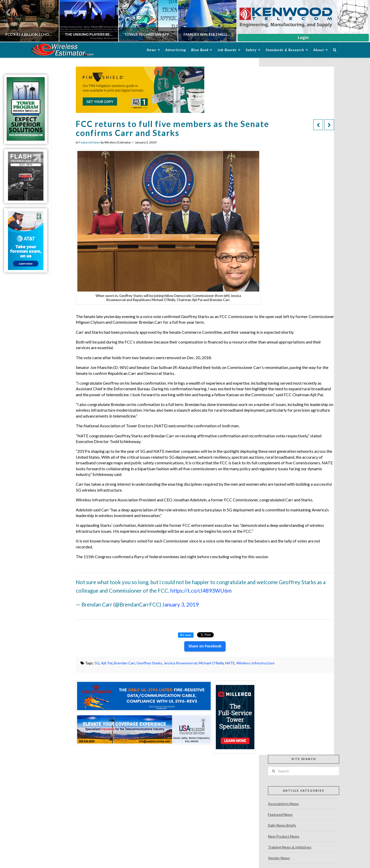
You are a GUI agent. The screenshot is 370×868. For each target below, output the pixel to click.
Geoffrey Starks (149, 663)
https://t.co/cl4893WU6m (201, 591)
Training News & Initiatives (290, 847)
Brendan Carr (124, 663)
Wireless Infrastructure (255, 663)
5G (97, 663)
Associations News (283, 804)
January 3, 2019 (180, 604)
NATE (230, 663)
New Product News (284, 836)
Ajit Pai (107, 663)
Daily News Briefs (282, 825)
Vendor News (279, 858)
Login (303, 38)
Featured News (90, 142)
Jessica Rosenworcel (180, 663)
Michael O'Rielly (211, 663)
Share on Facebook (205, 646)
